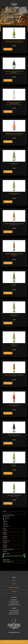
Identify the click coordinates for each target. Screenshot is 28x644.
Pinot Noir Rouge (14, 436)
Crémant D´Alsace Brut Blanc (14, 42)
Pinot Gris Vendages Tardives (14, 376)
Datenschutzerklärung (14, 588)
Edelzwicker (14, 164)
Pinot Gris (14, 346)
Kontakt (14, 584)
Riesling (14, 466)
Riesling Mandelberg (14, 496)
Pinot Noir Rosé (14, 406)
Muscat (14, 286)
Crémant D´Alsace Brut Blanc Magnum (14, 72)
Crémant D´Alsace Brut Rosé (14, 134)
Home (14, 580)
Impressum (14, 591)
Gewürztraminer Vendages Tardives (14, 255)
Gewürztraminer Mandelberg (14, 224)
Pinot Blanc (14, 316)
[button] (8, 49)
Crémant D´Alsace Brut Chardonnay (14, 104)
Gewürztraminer (14, 194)
